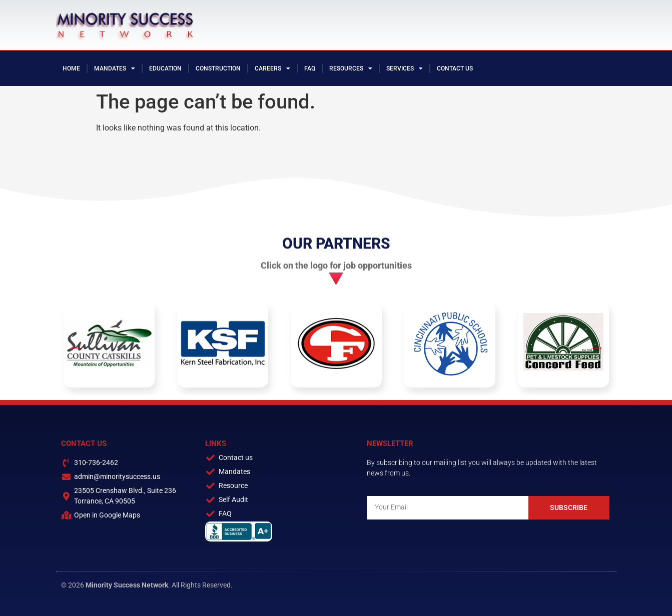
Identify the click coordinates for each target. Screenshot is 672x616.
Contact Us (455, 68)
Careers (272, 68)
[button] (76, 349)
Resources (351, 68)
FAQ (310, 68)
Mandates (115, 68)
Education (165, 68)
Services (405, 68)
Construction (218, 68)
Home (71, 68)
